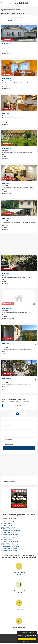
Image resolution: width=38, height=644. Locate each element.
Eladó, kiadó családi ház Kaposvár (9, 550)
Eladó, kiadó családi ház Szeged (9, 524)
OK (27, 639)
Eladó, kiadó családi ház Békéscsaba (10, 536)
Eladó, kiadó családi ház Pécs (8, 525)
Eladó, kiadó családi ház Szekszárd (9, 548)
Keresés (19, 448)
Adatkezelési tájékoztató (14, 637)
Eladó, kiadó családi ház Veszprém (9, 538)
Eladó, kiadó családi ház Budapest (9, 518)
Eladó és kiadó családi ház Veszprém (10, 11)
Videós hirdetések (9, 442)
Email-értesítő (19, 405)
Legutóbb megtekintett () (10, 481)
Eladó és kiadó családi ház (15, 9)
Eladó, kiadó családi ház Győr (8, 527)
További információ (30, 637)
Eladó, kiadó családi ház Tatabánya (9, 534)
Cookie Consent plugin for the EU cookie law (27, 641)
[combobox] (19, 427)
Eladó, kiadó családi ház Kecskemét (10, 529)
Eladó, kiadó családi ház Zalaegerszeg (10, 547)
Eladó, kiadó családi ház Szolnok (9, 532)
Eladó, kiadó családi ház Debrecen (9, 520)
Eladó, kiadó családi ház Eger (8, 540)
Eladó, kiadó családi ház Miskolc (9, 522)
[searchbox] (13, 427)
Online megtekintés (9, 444)
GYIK (7, 637)
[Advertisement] (19, 464)
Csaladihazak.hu (4, 9)
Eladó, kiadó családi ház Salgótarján (10, 543)
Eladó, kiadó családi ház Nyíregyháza (10, 545)
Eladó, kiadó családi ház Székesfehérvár (11, 531)
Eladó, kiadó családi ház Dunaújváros (10, 541)
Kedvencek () (7, 479)
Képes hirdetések (9, 440)
